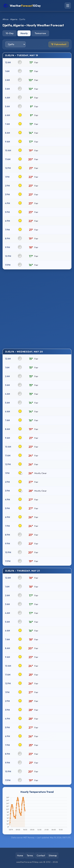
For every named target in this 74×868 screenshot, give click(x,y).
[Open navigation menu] (68, 6)
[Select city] (15, 44)
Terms (30, 856)
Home (20, 856)
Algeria (14, 19)
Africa (5, 19)
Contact (41, 856)
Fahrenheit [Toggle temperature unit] (59, 44)
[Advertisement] (37, 309)
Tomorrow (40, 33)
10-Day (10, 33)
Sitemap (53, 856)
